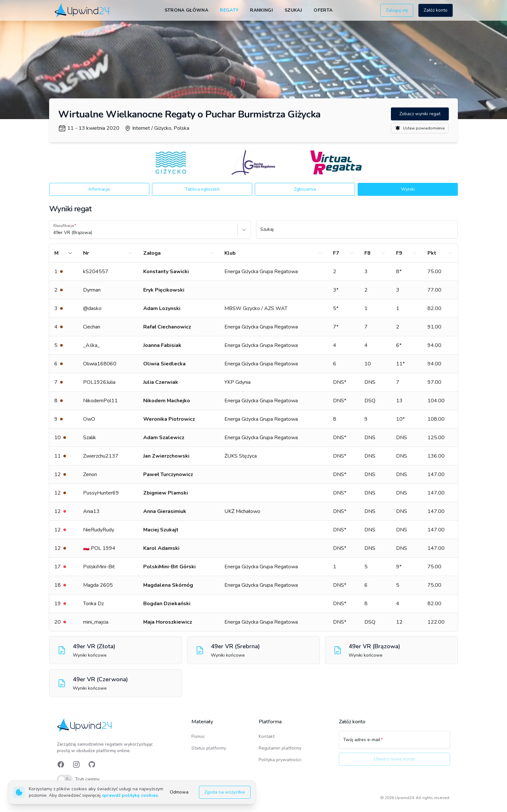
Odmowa (179, 792)
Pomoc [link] (198, 736)
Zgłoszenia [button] (305, 189)
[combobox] (54, 233)
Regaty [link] (229, 10)
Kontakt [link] (267, 736)
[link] (83, 10)
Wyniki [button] (408, 189)
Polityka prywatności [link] (280, 760)
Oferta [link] (323, 10)
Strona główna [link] (187, 10)
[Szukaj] (357, 232)
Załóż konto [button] (436, 10)
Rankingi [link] (261, 10)
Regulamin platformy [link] (280, 748)
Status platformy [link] (209, 748)
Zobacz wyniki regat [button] (420, 114)
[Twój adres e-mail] (394, 743)
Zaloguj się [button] (397, 10)
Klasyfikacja (64, 226)
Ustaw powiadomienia (420, 128)
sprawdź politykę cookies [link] (130, 795)
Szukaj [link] (293, 10)
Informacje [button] (99, 189)
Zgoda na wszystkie (225, 792)
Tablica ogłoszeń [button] (202, 189)
